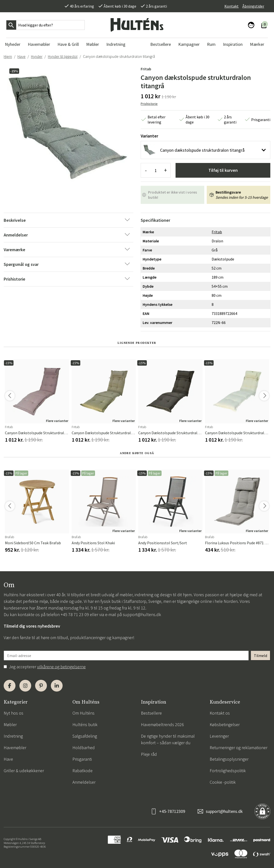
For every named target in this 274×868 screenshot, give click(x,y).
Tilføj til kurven (223, 170)
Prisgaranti (82, 759)
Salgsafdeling (85, 736)
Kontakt (232, 6)
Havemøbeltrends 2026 (162, 725)
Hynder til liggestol (63, 56)
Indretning (13, 736)
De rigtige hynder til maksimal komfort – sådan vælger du (168, 739)
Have (21, 56)
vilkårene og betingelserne (61, 667)
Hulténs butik (85, 725)
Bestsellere (151, 713)
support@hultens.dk (142, 614)
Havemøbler (15, 748)
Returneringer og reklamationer (239, 748)
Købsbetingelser (225, 725)
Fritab (146, 69)
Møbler (10, 725)
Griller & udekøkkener (24, 771)
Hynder (37, 56)
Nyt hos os (14, 713)
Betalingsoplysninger (229, 759)
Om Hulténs (83, 713)
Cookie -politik (223, 782)
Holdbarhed (84, 748)
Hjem (8, 56)
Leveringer (219, 736)
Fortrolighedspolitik (228, 771)
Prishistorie (149, 104)
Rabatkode (82, 771)
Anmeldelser (84, 782)
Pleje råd (149, 754)
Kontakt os (220, 713)
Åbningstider (253, 6)
